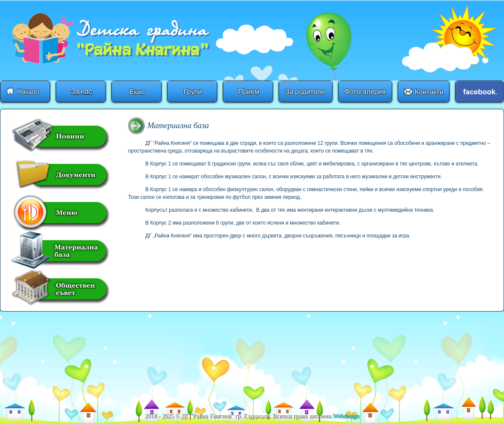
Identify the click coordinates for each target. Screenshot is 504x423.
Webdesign (346, 416)
